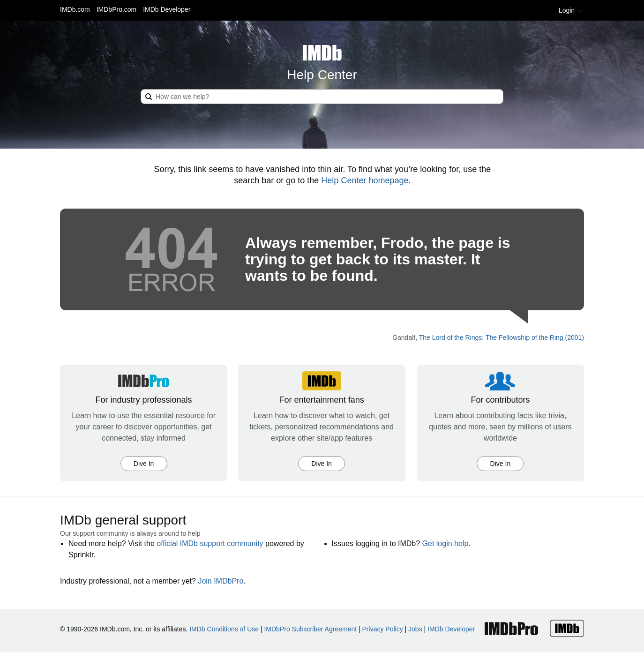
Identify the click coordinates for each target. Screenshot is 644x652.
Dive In (144, 464)
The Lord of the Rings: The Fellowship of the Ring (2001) (502, 337)
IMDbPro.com (117, 9)
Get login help (446, 543)
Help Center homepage (365, 180)
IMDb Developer (167, 9)
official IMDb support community (210, 543)
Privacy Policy (383, 629)
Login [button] (571, 10)
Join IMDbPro (221, 581)
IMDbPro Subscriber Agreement (310, 629)
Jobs (415, 629)
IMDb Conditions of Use (224, 629)
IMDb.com (75, 9)
